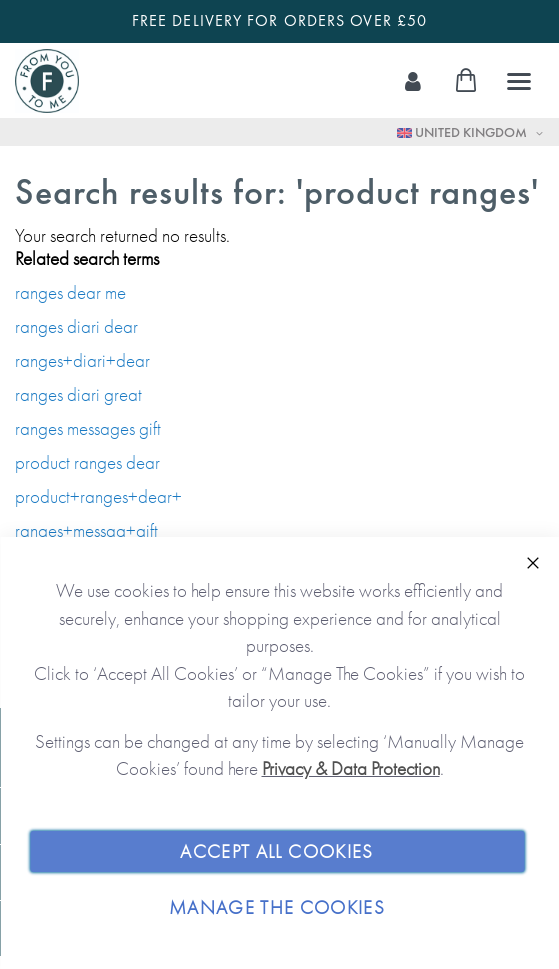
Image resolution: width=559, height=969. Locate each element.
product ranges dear (87, 462)
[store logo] (47, 81)
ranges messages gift (88, 428)
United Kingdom (463, 132)
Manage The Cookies (277, 907)
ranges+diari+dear (82, 360)
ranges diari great (78, 394)
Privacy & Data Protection (351, 768)
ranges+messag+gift (86, 530)
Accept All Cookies (276, 851)
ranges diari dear (76, 326)
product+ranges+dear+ (98, 496)
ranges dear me (70, 292)
